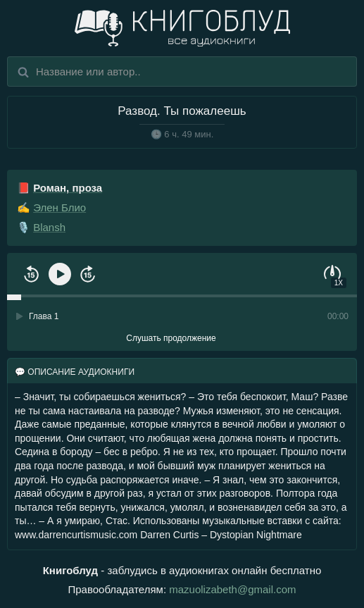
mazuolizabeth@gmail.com (232, 589)
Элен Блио (59, 207)
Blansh (49, 227)
